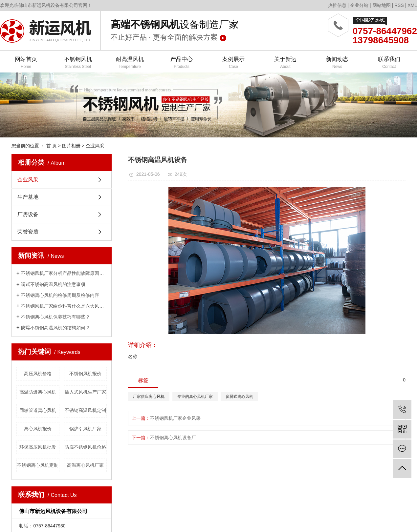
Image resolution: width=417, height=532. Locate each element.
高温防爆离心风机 (38, 392)
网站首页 (26, 63)
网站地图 (382, 5)
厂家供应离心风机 (149, 397)
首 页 (52, 146)
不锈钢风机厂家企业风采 (175, 418)
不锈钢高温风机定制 (85, 410)
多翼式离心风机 (239, 397)
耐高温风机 (130, 63)
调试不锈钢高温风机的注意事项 (53, 284)
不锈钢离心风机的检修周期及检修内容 (60, 295)
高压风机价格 (38, 374)
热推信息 (337, 5)
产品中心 (182, 63)
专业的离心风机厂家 (195, 397)
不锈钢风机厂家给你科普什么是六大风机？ (64, 306)
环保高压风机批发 (38, 447)
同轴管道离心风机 (38, 410)
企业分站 (359, 5)
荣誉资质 (28, 232)
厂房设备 (28, 214)
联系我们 (389, 63)
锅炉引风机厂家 (85, 429)
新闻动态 (337, 63)
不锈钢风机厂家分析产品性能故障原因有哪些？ (64, 273)
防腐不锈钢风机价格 (85, 447)
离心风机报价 (38, 429)
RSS (399, 5)
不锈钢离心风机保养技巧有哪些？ (55, 317)
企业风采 (95, 146)
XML (412, 5)
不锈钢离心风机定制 (38, 465)
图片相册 (71, 146)
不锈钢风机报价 (85, 374)
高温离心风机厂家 (85, 465)
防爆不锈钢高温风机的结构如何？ (55, 328)
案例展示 (233, 63)
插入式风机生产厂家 (85, 392)
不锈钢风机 (78, 63)
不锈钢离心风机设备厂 (173, 438)
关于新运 (285, 63)
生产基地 (28, 197)
